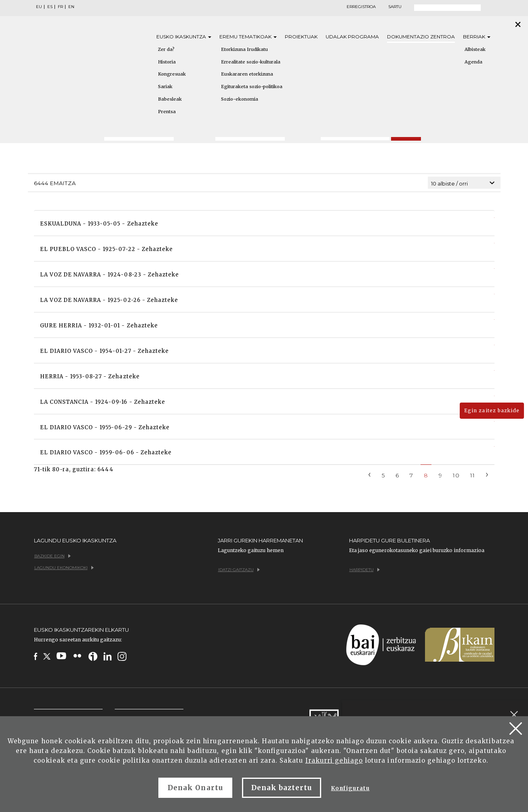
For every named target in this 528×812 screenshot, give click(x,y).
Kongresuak (172, 74)
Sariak (165, 86)
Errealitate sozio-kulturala (251, 62)
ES (50, 7)
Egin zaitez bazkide (492, 410)
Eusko (184, 37)
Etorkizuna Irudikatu (244, 49)
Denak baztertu (282, 788)
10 (456, 475)
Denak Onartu (195, 788)
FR (60, 7)
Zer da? (166, 49)
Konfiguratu (350, 788)
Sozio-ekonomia (240, 99)
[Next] (487, 474)
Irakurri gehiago (334, 760)
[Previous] (370, 474)
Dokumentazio (421, 37)
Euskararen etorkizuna (247, 74)
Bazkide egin (53, 556)
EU (39, 7)
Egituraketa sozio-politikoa (252, 86)
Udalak (352, 37)
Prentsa (167, 112)
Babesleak (170, 99)
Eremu (248, 37)
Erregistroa (361, 7)
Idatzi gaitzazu (239, 570)
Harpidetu (365, 570)
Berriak (477, 37)
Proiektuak (301, 37)
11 (473, 475)
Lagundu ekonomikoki (64, 568)
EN (71, 7)
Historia (167, 62)
